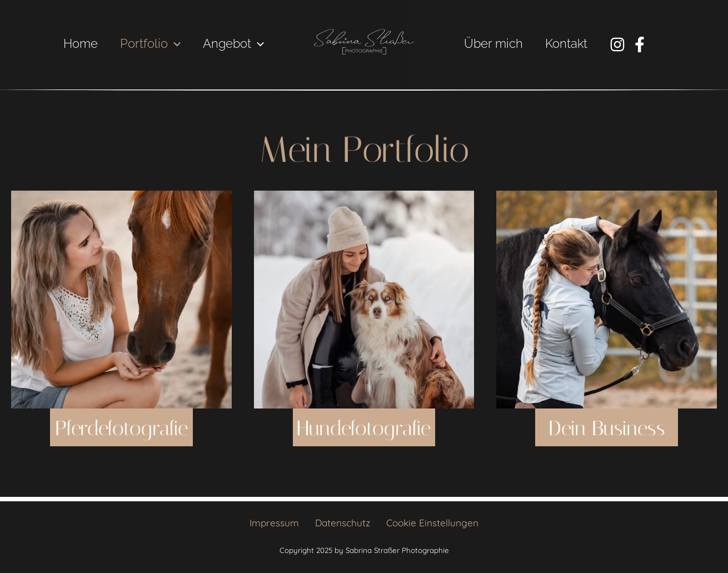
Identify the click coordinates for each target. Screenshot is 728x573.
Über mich (495, 43)
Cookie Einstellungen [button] (428, 523)
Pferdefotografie (131, 459)
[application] (171, 43)
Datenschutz (342, 523)
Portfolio (147, 43)
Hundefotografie (374, 459)
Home (75, 43)
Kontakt (570, 43)
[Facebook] (644, 44)
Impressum (279, 523)
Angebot (232, 43)
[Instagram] (622, 44)
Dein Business (607, 459)
